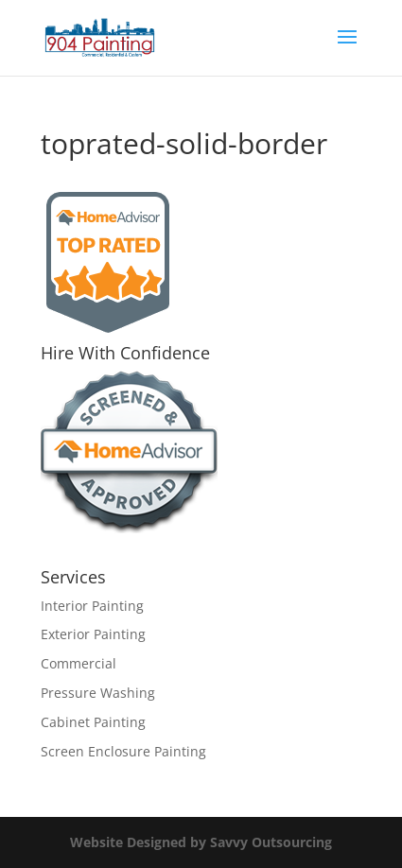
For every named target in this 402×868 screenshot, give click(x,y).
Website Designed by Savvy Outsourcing (201, 842)
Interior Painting (92, 606)
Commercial (79, 663)
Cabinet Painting (93, 722)
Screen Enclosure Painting (123, 751)
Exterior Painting (93, 634)
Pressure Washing (98, 693)
